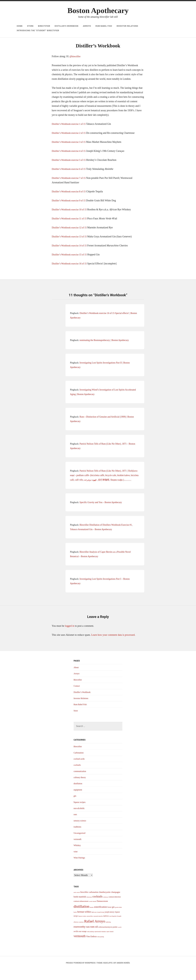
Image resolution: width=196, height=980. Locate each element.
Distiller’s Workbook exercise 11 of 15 (71, 229)
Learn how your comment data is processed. (113, 645)
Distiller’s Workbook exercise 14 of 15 (71, 256)
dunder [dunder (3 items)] (92, 918)
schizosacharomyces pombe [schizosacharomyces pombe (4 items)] (108, 937)
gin (75, 806)
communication (81, 782)
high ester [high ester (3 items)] (94, 923)
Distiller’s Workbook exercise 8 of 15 (70, 202)
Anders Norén (123, 973)
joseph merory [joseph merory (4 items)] (109, 922)
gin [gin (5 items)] (113, 917)
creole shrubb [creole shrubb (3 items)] (93, 912)
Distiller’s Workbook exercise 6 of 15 (70, 179)
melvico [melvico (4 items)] (106, 926)
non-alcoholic (80, 819)
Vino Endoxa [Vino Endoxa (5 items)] (91, 947)
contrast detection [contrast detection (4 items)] (115, 907)
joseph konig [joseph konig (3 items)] (101, 923)
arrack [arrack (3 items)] (78, 903)
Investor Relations (127, 26)
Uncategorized (80, 843)
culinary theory (80, 788)
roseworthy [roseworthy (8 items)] (80, 937)
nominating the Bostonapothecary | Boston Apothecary (104, 351)
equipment (78, 800)
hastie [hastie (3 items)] (75, 923)
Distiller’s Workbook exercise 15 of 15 (71, 265)
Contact (77, 696)
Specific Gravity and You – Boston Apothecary (101, 513)
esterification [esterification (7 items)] (100, 917)
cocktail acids (80, 769)
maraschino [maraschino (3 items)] (90, 927)
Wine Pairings (80, 868)
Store (30, 26)
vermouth (78, 850)
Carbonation (79, 763)
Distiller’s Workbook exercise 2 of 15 (70, 143)
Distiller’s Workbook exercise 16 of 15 (71, 274)
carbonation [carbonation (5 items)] (94, 902)
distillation (78, 794)
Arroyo (87, 26)
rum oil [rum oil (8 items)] (94, 937)
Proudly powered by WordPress (81, 973)
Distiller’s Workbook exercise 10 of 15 (71, 220)
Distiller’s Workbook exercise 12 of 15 (71, 238)
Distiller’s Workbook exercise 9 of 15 (70, 211)
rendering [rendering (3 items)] (108, 932)
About (76, 678)
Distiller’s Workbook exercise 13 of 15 (71, 247)
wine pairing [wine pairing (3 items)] (100, 947)
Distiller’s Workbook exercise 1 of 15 (70, 134)
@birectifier (76, 67)
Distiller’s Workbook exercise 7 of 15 (70, 188)
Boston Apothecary (98, 11)
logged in (70, 636)
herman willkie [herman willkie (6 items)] (84, 922)
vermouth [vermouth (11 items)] (80, 946)
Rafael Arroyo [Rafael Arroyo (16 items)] (95, 932)
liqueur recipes (80, 812)
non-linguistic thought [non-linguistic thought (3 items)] (115, 927)
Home (20, 26)
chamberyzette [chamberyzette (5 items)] (105, 902)
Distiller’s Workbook (66, 26)
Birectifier (44, 26)
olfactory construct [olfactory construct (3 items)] (79, 932)
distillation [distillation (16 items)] (81, 917)
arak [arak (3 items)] (75, 903)
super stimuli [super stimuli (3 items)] (110, 942)
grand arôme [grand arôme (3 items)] (118, 918)
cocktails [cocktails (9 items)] (97, 907)
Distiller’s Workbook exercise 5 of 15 (70, 170)
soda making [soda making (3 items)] (90, 942)
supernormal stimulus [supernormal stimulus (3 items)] (100, 942)
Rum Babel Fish (104, 26)
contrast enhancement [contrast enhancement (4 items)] (81, 912)
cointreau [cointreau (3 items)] (105, 907)
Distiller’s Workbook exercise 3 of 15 (70, 152)
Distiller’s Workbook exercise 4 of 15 (70, 161)
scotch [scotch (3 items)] (120, 938)
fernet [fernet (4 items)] (109, 918)
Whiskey (78, 856)
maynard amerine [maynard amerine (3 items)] (98, 927)
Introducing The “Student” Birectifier (38, 31)
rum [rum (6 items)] (88, 937)
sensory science (81, 831)
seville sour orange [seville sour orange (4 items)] (80, 942)
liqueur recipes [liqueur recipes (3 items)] (82, 927)
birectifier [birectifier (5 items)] (84, 902)
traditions (78, 837)
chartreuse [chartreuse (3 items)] (89, 907)
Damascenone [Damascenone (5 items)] (102, 912)
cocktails (78, 775)
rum (75, 825)
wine (76, 862)
